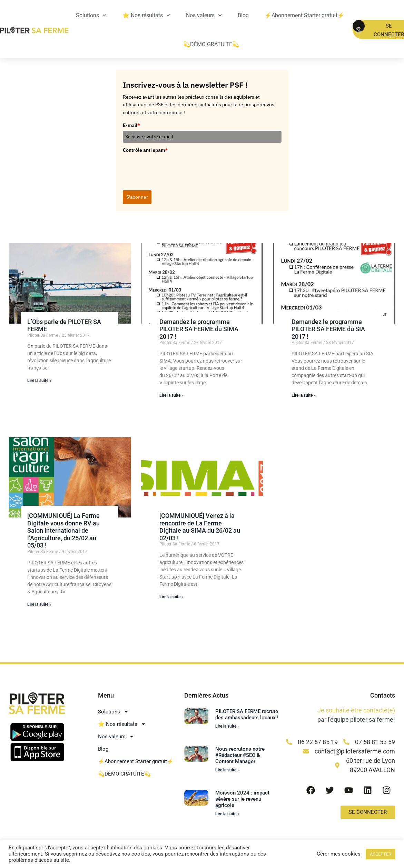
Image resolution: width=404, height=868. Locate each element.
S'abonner (137, 197)
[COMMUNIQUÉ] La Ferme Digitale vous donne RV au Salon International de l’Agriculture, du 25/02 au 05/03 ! (63, 530)
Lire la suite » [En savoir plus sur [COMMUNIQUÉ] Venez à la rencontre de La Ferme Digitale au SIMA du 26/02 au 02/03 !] (171, 597)
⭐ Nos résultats (146, 15)
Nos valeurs (204, 15)
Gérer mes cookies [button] (339, 854)
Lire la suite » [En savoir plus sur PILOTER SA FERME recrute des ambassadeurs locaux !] (227, 726)
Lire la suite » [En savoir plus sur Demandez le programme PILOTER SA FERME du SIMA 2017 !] (171, 395)
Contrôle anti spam (145, 150)
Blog (243, 15)
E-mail (131, 125)
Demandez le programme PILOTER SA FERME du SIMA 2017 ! (199, 329)
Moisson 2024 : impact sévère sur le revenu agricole (242, 799)
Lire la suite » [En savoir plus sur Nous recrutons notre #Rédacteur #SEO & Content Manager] (227, 770)
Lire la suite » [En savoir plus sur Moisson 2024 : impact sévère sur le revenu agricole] (227, 814)
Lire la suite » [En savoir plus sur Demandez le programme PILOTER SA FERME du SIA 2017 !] (304, 395)
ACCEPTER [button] (381, 854)
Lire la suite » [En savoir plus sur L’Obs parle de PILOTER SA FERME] (39, 381)
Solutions (91, 15)
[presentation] (175, 169)
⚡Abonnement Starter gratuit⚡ (304, 15)
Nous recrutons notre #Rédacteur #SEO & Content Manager (240, 755)
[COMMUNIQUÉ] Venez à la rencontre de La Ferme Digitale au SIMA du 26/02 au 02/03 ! (200, 527)
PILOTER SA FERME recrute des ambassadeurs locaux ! (247, 714)
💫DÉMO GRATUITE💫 (211, 44)
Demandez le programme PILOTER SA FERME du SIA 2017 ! (328, 329)
